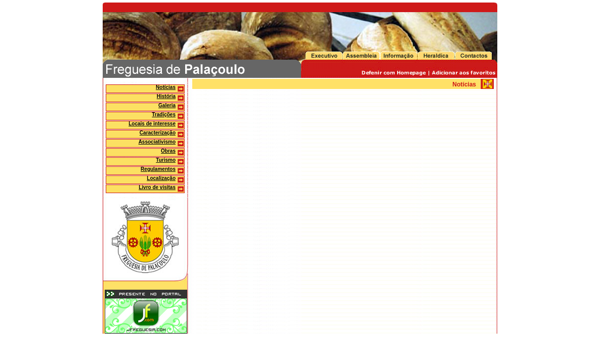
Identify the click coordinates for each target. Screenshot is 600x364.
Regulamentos (158, 169)
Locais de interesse (152, 124)
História (166, 96)
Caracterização (158, 133)
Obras (168, 151)
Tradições (164, 115)
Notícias (166, 87)
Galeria (167, 105)
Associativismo (157, 142)
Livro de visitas (157, 187)
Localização (161, 178)
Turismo (166, 160)
